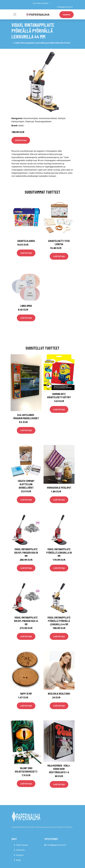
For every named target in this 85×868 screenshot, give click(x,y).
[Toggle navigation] (15, 14)
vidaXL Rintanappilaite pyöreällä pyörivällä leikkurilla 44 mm (59, 621)
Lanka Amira (26, 306)
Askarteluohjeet (31, 118)
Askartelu (20, 850)
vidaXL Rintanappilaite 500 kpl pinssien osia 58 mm (26, 552)
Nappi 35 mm (26, 694)
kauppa (67, 15)
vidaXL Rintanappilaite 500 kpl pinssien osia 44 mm (26, 621)
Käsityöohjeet (18, 121)
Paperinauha (22, 845)
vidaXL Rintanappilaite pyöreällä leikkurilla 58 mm (59, 552)
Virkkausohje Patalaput (59, 488)
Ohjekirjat (30, 121)
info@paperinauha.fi (65, 7)
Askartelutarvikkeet (48, 118)
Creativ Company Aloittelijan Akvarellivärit (26, 484)
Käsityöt (62, 118)
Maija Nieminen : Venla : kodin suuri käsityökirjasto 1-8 (59, 769)
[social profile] (51, 3)
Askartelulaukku (26, 241)
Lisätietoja (21, 140)
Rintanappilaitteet (43, 121)
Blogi (18, 860)
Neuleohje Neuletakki (59, 694)
